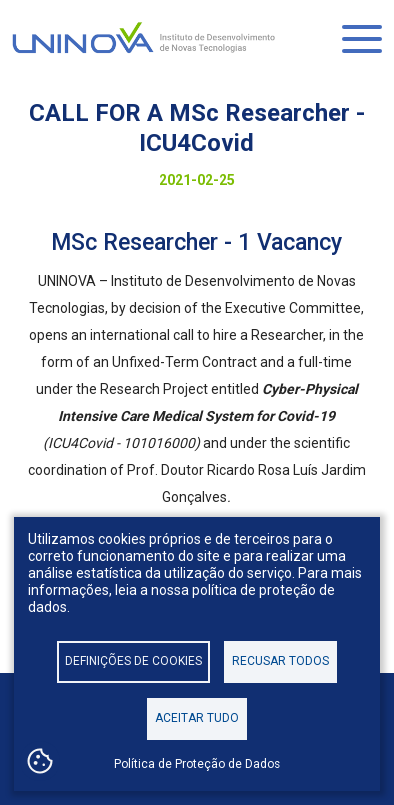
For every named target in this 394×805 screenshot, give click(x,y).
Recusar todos (280, 661)
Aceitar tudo (197, 718)
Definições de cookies (133, 661)
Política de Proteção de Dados (197, 764)
